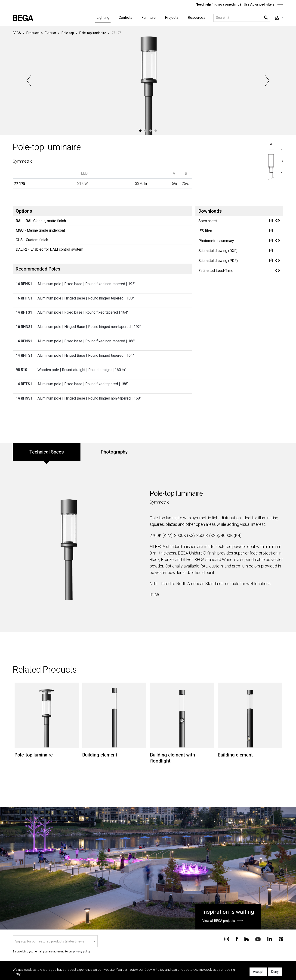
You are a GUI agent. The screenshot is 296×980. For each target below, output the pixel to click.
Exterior (51, 33)
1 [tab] (140, 131)
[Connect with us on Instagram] (227, 939)
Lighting (103, 17)
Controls (125, 17)
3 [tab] (151, 131)
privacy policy (82, 952)
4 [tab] (156, 131)
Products (33, 33)
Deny (275, 972)
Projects (172, 17)
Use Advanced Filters (263, 4)
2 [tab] (145, 131)
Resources (197, 17)
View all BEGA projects (219, 921)
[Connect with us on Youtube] (258, 939)
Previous (29, 81)
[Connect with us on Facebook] (237, 939)
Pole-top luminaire (93, 33)
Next (267, 81)
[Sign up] (55, 941)
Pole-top (68, 33)
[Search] (242, 18)
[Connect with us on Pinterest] (281, 939)
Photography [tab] (114, 452)
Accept (258, 972)
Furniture (149, 17)
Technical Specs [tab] (47, 452)
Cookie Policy (154, 970)
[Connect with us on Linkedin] (270, 939)
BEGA (17, 33)
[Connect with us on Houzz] (247, 939)
